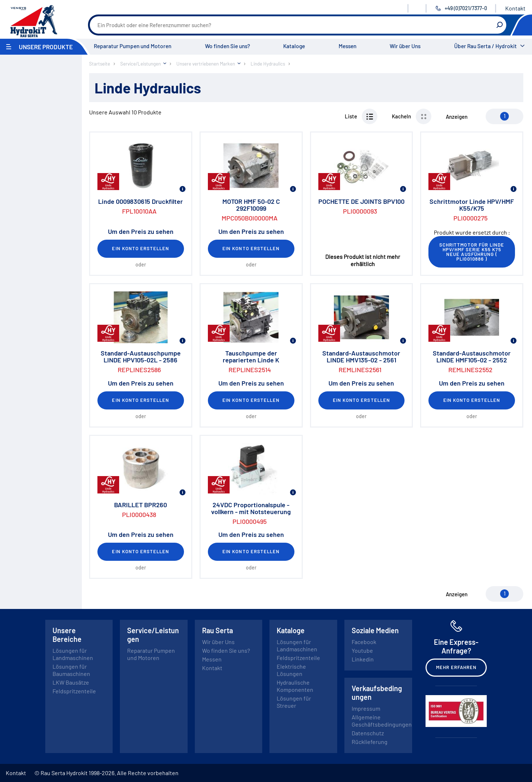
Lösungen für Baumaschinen (71, 670)
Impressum (366, 708)
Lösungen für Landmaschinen (73, 654)
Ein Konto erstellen (141, 248)
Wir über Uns (405, 46)
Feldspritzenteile (74, 691)
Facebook (364, 642)
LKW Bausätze (71, 682)
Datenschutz (368, 733)
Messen (347, 46)
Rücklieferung (370, 742)
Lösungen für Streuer (294, 702)
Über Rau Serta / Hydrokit (485, 46)
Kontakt (515, 8)
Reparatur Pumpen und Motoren (133, 46)
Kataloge (294, 46)
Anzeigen (457, 117)
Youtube (362, 650)
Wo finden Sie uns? (227, 46)
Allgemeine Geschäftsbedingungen (382, 721)
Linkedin (363, 659)
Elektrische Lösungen (291, 670)
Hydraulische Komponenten (295, 686)
